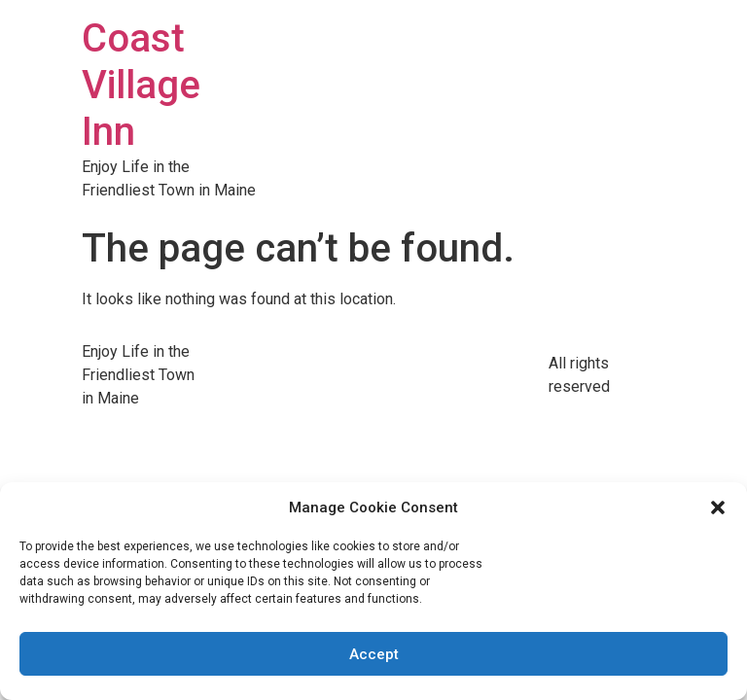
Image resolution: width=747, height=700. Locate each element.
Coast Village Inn (141, 85)
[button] (718, 507)
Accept (374, 654)
